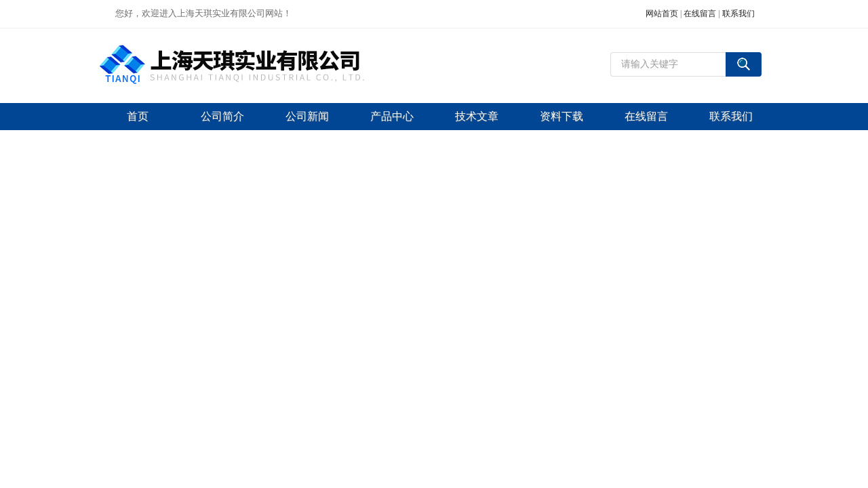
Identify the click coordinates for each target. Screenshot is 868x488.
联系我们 (738, 14)
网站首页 (662, 14)
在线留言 (700, 14)
